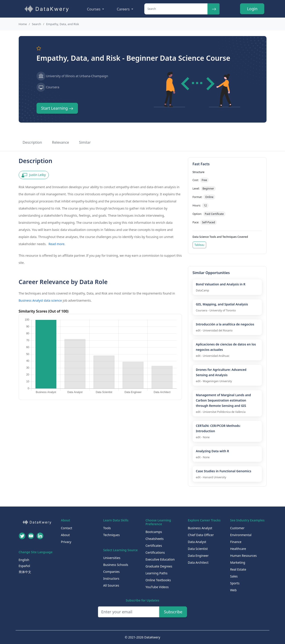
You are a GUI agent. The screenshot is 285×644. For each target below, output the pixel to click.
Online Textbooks (158, 580)
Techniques (112, 535)
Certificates (154, 546)
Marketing (238, 562)
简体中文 (25, 572)
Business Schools (116, 565)
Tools (107, 528)
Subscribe (173, 612)
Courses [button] (94, 9)
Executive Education (160, 559)
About (65, 535)
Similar (85, 142)
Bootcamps (154, 532)
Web (233, 590)
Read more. (57, 244)
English (24, 560)
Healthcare (238, 549)
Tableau (199, 245)
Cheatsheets (155, 539)
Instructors (111, 578)
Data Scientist (198, 549)
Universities (112, 558)
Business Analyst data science (40, 300)
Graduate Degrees (159, 566)
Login (252, 9)
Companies (112, 572)
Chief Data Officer (201, 535)
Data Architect (198, 562)
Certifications (155, 552)
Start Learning (57, 108)
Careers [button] (124, 9)
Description (32, 142)
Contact (67, 528)
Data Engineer (198, 556)
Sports (235, 583)
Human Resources (244, 556)
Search (36, 24)
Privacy (66, 542)
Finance (236, 542)
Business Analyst (200, 528)
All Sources (111, 585)
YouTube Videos (157, 587)
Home (23, 24)
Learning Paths (157, 573)
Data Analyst (197, 542)
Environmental (241, 535)
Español (24, 566)
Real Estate (238, 569)
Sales (234, 576)
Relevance (61, 142)
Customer (237, 528)
